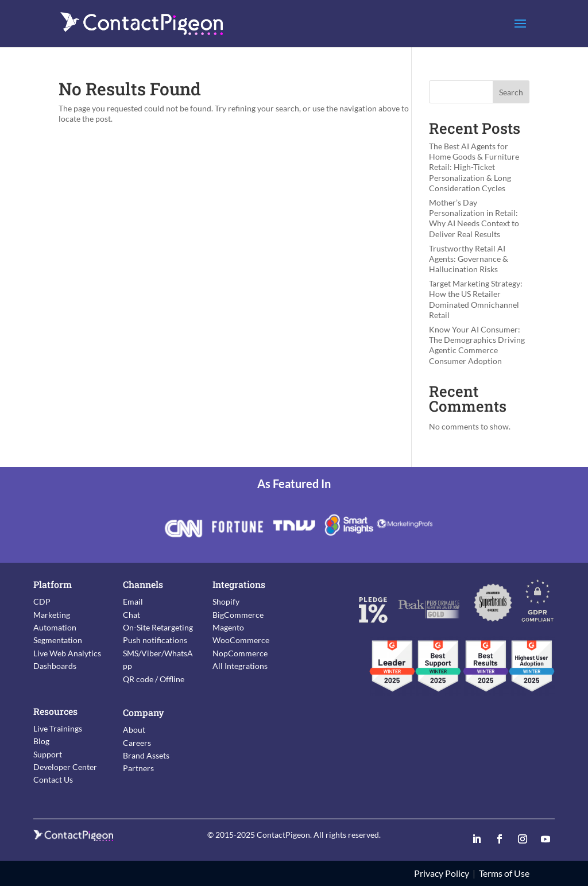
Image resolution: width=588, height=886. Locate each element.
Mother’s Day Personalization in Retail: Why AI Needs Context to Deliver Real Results (474, 218)
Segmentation (58, 640)
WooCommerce (241, 640)
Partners (138, 768)
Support (48, 754)
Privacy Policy (442, 873)
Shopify (226, 601)
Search (511, 92)
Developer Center (65, 767)
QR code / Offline (154, 679)
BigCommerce (238, 615)
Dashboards (55, 666)
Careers (137, 743)
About (134, 730)
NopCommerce (240, 653)
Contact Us (53, 779)
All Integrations (240, 666)
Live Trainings (58, 728)
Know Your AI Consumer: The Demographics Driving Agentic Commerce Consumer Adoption (477, 345)
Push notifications (155, 640)
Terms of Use (504, 873)
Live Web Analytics (67, 653)
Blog (41, 741)
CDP (42, 601)
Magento (228, 627)
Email (133, 601)
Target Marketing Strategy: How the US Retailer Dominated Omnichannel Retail (476, 299)
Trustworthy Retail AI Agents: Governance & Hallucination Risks (469, 259)
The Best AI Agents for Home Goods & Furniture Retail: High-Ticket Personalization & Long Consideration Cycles (474, 167)
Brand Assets (146, 755)
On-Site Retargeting (158, 627)
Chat (131, 615)
